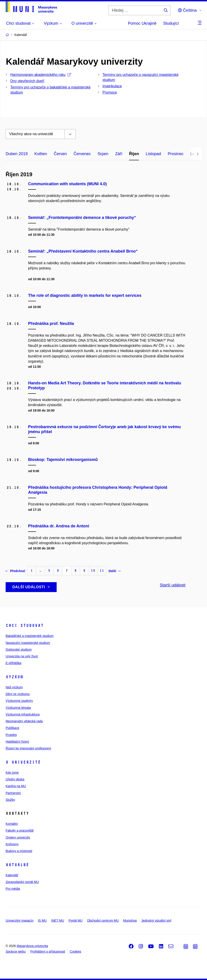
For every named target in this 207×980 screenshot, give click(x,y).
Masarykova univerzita (32, 946)
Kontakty (12, 824)
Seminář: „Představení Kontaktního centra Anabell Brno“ (83, 251)
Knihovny (12, 844)
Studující (171, 23)
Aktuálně (17, 865)
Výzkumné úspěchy (19, 701)
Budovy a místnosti (19, 851)
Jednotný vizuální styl (156, 921)
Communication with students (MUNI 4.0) (67, 184)
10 (93, 571)
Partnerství (13, 793)
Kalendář (12, 875)
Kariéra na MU (16, 786)
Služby (10, 800)
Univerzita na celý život (22, 656)
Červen (60, 154)
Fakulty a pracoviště (20, 830)
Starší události (173, 585)
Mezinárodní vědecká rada (24, 721)
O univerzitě (23, 762)
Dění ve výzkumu (18, 694)
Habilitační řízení (17, 742)
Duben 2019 (17, 154)
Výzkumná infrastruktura (23, 714)
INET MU (58, 921)
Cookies (76, 951)
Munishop (130, 921)
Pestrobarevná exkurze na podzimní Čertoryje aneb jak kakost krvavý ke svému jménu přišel (104, 429)
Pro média (13, 889)
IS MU (42, 921)
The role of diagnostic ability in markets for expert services (85, 295)
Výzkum (14, 677)
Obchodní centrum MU (103, 921)
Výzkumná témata (18, 708)
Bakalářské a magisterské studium (30, 636)
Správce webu (16, 951)
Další (115, 571)
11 (102, 571)
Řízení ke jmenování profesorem (28, 748)
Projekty (11, 735)
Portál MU (76, 921)
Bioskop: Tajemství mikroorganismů (63, 460)
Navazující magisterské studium (28, 643)
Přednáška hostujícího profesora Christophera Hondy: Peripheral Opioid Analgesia (98, 490)
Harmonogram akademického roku (41, 75)
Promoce (110, 92)
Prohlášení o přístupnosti (48, 951)
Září (119, 154)
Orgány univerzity (18, 837)
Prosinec (176, 154)
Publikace (12, 728)
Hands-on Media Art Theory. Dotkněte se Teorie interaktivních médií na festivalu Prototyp (105, 385)
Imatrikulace (112, 86)
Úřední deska (15, 779)
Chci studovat (25, 625)
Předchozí (15, 571)
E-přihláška (13, 663)
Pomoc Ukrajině (142, 23)
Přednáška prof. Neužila (51, 324)
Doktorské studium (19, 650)
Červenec (82, 154)
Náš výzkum (14, 687)
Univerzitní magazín (20, 921)
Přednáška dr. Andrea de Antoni (59, 526)
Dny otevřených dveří (27, 81)
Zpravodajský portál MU (22, 882)
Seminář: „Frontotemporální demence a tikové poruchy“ (82, 218)
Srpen (103, 154)
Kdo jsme (12, 773)
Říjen (134, 154)
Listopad (153, 154)
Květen (41, 154)
